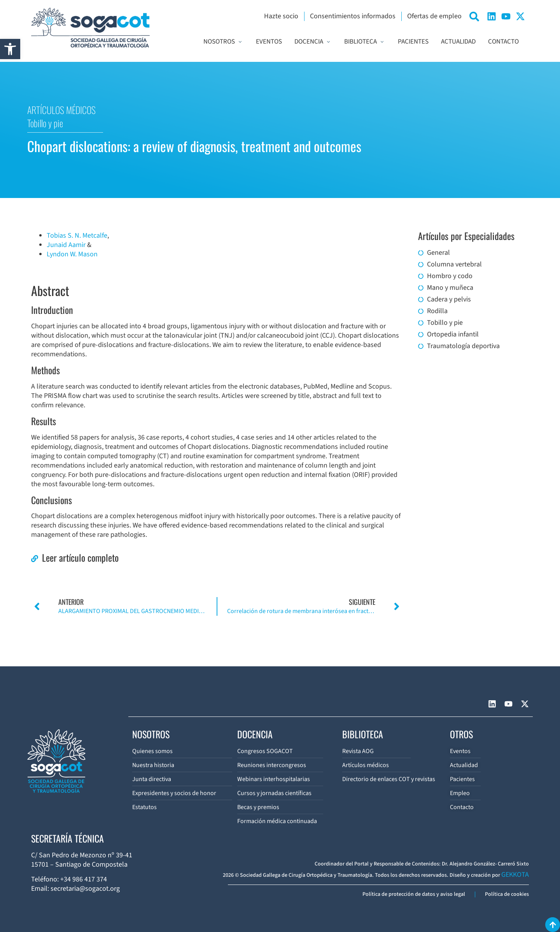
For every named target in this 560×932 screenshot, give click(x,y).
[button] (10, 49)
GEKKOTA (515, 875)
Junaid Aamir (66, 245)
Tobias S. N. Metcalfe (77, 236)
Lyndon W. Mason (72, 254)
